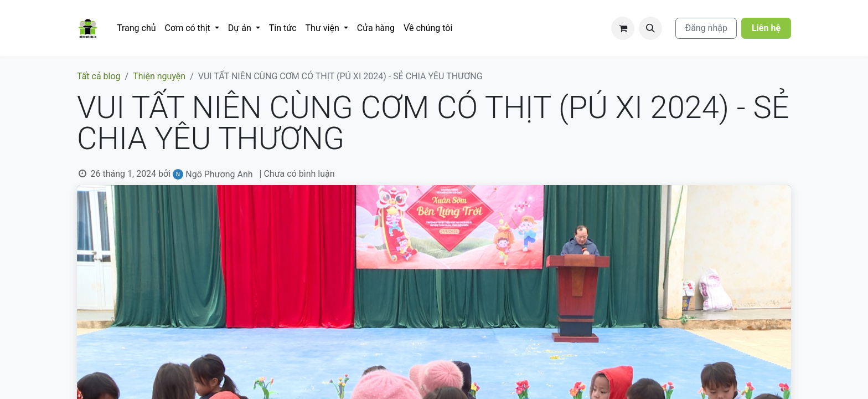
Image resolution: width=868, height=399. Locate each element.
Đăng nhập (706, 28)
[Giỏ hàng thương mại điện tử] (623, 28)
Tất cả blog (99, 76)
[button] (650, 28)
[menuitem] (136, 28)
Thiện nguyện (159, 76)
